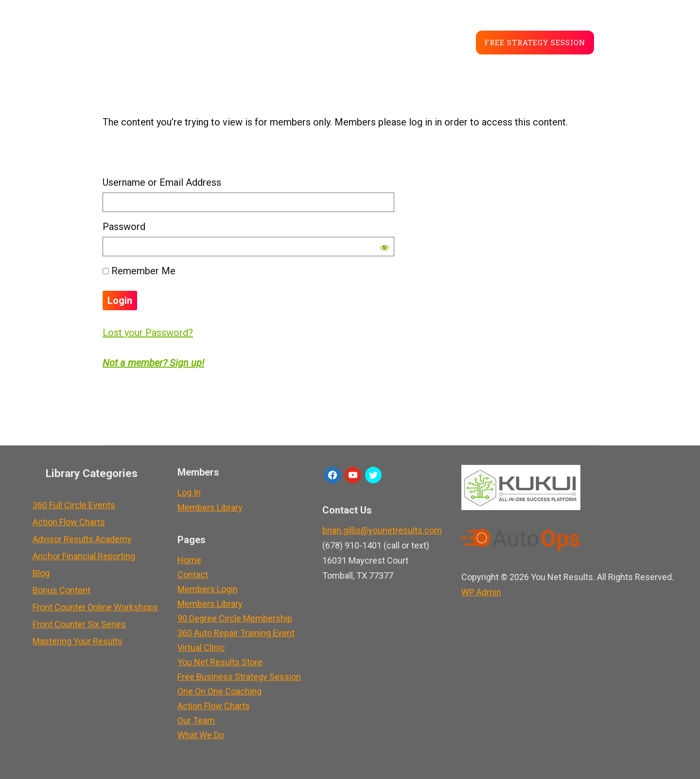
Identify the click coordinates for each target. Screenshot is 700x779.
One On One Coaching (219, 691)
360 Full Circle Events (74, 505)
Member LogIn (635, 37)
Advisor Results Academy (82, 539)
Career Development (419, 42)
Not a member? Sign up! (153, 363)
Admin (481, 592)
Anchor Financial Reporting (84, 556)
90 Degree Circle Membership (235, 618)
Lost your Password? (148, 333)
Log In (189, 492)
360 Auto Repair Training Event (236, 633)
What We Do (201, 735)
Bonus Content (61, 590)
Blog (300, 42)
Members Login (208, 589)
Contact (193, 575)
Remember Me (139, 271)
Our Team (196, 720)
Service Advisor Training (170, 42)
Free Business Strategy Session (239, 677)
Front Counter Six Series (79, 624)
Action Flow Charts (69, 522)
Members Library (210, 507)
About (258, 42)
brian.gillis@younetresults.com (382, 530)
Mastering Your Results (78, 641)
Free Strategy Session (535, 42)
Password (124, 227)
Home (189, 560)
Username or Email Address (162, 182)
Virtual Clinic (201, 647)
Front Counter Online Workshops (95, 607)
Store (341, 42)
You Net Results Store (220, 662)
